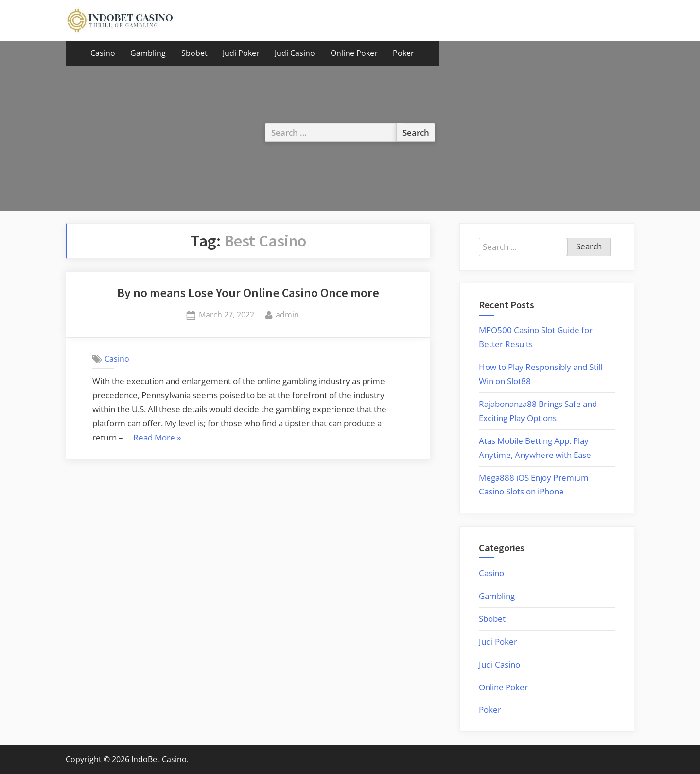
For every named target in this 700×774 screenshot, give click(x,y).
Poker (403, 53)
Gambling (148, 53)
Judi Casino (295, 53)
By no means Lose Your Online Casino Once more (248, 293)
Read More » (157, 438)
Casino (103, 53)
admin (287, 314)
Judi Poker (241, 53)
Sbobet (194, 53)
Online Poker (354, 53)
